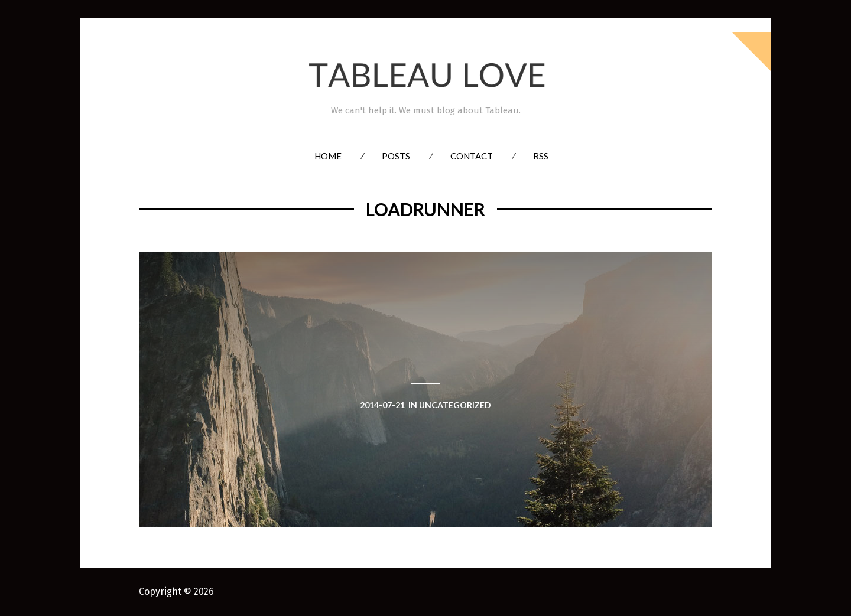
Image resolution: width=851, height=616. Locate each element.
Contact (472, 156)
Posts (396, 156)
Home (328, 156)
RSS (541, 156)
